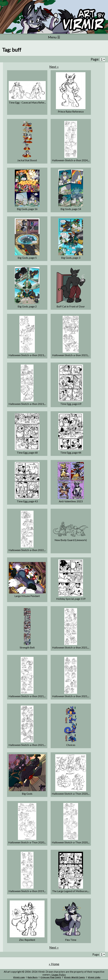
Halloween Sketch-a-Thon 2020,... (71, 794)
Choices (71, 745)
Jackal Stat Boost (27, 160)
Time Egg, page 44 (71, 453)
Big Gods (27, 794)
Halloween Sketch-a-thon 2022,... (27, 550)
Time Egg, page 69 (71, 404)
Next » (54, 67)
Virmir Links (94, 977)
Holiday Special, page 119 (71, 599)
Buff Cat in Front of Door (71, 306)
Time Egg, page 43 (27, 501)
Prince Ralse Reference (71, 111)
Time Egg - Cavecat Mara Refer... (27, 102)
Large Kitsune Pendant (27, 596)
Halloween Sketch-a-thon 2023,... (27, 355)
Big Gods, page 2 (27, 306)
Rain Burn (33, 977)
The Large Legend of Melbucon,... (71, 891)
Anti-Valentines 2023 (71, 501)
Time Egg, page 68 (27, 453)
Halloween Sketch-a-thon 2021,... (71, 647)
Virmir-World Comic (74, 977)
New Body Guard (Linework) (71, 540)
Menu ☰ (54, 37)
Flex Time (71, 940)
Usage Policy (59, 975)
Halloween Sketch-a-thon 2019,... (27, 891)
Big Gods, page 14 (71, 209)
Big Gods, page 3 (71, 258)
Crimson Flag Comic (51, 977)
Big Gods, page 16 (27, 209)
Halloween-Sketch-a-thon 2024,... (71, 160)
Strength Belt (27, 647)
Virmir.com (19, 977)
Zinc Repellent (27, 940)
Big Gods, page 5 (27, 258)
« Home (54, 964)
